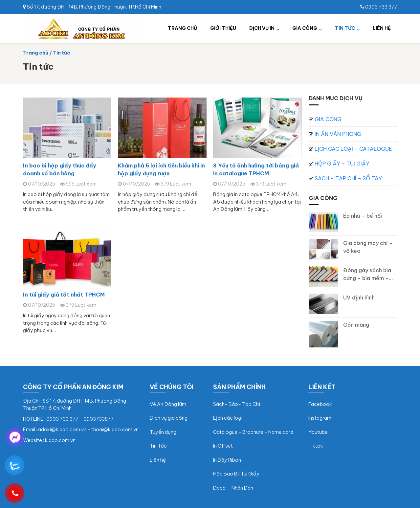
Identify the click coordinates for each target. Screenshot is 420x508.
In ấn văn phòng (338, 134)
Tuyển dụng (163, 432)
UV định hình (359, 298)
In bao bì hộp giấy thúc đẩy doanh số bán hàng (60, 169)
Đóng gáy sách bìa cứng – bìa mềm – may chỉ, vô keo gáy (369, 278)
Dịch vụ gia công (169, 418)
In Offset (223, 446)
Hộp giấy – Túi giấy (342, 164)
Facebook (320, 404)
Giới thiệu (223, 28)
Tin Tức (158, 446)
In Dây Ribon (227, 460)
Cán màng (356, 325)
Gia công (305, 28)
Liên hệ (382, 28)
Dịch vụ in (262, 28)
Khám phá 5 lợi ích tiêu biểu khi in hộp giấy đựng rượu (161, 169)
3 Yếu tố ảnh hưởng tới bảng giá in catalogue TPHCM (256, 169)
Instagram (320, 418)
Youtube (318, 432)
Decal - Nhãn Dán (233, 488)
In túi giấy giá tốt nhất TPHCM (64, 295)
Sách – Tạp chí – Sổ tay (348, 178)
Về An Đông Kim (168, 404)
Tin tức (345, 28)
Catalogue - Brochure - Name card (253, 432)
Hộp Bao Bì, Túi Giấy (236, 474)
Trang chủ (182, 28)
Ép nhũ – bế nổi (363, 216)
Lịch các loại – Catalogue (353, 149)
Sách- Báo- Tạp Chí (237, 404)
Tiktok (316, 446)
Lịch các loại (228, 418)
